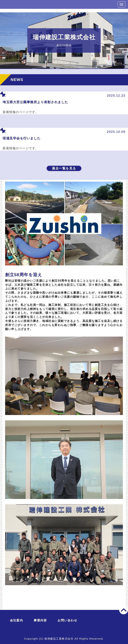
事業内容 (40, 620)
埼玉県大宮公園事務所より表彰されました (35, 102)
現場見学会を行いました (22, 138)
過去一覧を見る (64, 168)
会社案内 (16, 620)
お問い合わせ (67, 620)
